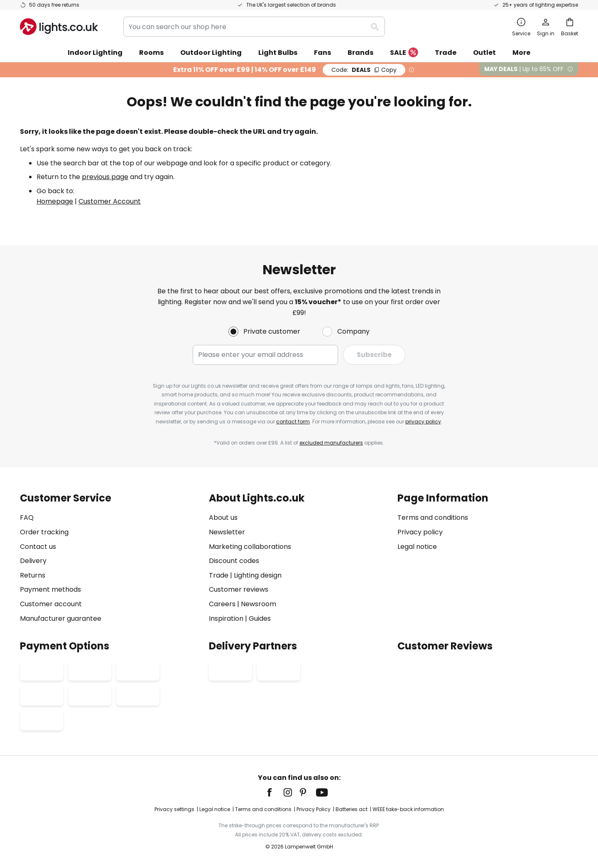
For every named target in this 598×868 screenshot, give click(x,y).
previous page (105, 177)
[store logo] (59, 27)
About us (223, 518)
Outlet (484, 53)
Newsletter (227, 532)
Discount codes (234, 561)
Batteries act (352, 809)
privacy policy (423, 422)
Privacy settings (174, 809)
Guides (260, 618)
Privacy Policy (314, 809)
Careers (222, 604)
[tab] (110, 558)
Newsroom (259, 604)
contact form (293, 422)
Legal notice (417, 547)
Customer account (51, 604)
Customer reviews (239, 589)
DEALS (364, 70)
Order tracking (44, 532)
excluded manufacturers (331, 443)
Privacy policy (420, 532)
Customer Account (110, 201)
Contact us (38, 547)
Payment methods (50, 589)
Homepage (55, 201)
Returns (33, 575)
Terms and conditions (433, 518)
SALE (404, 53)
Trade (446, 53)
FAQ (27, 518)
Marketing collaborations (250, 547)
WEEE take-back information (408, 809)
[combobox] (254, 27)
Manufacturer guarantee (61, 618)
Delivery (33, 561)
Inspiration (226, 618)
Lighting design (258, 575)
